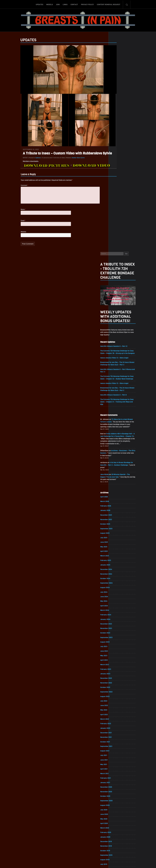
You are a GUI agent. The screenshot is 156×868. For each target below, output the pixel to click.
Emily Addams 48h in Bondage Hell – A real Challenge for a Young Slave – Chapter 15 (129, 229)
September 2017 (118, 767)
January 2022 (117, 526)
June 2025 (116, 337)
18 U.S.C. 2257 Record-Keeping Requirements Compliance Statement (87, 864)
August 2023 (117, 439)
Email (11, 223)
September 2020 (118, 600)
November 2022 (118, 480)
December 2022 (118, 476)
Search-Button (127, 4)
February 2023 (118, 466)
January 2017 (117, 804)
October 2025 (117, 319)
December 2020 (118, 587)
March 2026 (117, 295)
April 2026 (116, 291)
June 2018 (116, 725)
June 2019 (116, 670)
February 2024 (118, 411)
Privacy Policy (87, 4)
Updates (39, 4)
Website (12, 235)
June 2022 (116, 503)
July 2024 (116, 388)
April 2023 (116, 457)
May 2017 (116, 785)
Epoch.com (136, 840)
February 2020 (118, 633)
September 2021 (118, 545)
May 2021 (116, 563)
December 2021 (118, 531)
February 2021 (118, 577)
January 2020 (117, 637)
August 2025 (117, 328)
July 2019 (116, 665)
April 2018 (116, 734)
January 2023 (117, 471)
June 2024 (116, 392)
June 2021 (116, 559)
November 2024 (118, 369)
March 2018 (117, 739)
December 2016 (118, 808)
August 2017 (117, 771)
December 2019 (118, 642)
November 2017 (118, 758)
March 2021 (117, 573)
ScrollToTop (78, 852)
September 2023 (118, 434)
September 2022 (118, 490)
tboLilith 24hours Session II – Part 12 (126, 134)
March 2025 (117, 351)
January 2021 (117, 582)
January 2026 (117, 305)
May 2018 (116, 730)
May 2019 (116, 674)
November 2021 (118, 536)
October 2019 (117, 651)
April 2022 (116, 513)
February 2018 (118, 744)
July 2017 (116, 776)
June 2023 (116, 448)
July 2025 (116, 332)
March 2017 (117, 794)
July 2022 (116, 499)
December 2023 (118, 420)
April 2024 (116, 402)
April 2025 (116, 346)
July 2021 (116, 554)
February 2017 (118, 799)
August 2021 (117, 550)
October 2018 (117, 707)
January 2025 (117, 360)
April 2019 (116, 679)
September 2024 (118, 379)
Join (58, 4)
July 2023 (116, 443)
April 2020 (116, 624)
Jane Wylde (117, 268)
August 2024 (117, 383)
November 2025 (118, 314)
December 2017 (118, 753)
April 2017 (116, 790)
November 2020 (118, 591)
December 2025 (118, 309)
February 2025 (118, 356)
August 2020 (117, 605)
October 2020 (117, 596)
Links (65, 4)
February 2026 (118, 300)
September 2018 (118, 711)
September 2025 (118, 323)
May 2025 (116, 342)
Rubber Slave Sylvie (66, 159)
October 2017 (117, 762)
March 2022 (117, 517)
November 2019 (118, 647)
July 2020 (116, 610)
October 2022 (117, 485)
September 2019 (118, 656)
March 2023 (117, 462)
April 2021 (116, 568)
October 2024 (117, 374)
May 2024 (116, 397)
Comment (13, 187)
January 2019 (117, 693)
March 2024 (117, 406)
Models (49, 4)
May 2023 (116, 453)
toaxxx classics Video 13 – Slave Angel (127, 149)
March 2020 (117, 628)
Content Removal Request (109, 4)
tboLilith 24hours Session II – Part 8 (126, 186)
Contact (74, 4)
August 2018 (117, 716)
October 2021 (117, 540)
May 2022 (116, 508)
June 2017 (116, 781)
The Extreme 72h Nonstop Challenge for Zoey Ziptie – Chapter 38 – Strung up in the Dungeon (129, 141)
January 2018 (117, 748)
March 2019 (117, 684)
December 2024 (118, 365)
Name (11, 212)
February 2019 (118, 688)
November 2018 (118, 702)
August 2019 (117, 660)
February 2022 (118, 522)
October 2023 (117, 429)
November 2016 (118, 813)
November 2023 (118, 425)
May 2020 (116, 619)
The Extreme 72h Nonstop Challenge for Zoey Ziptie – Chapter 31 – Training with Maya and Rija (129, 194)
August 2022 (117, 494)
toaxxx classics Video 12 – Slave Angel (127, 175)
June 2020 (116, 614)
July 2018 (116, 721)
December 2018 (118, 697)
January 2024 (117, 416)
